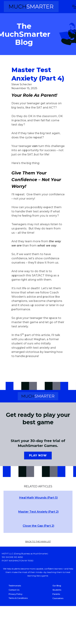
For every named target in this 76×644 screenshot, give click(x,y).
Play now (38, 455)
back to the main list (38, 541)
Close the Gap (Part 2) (38, 526)
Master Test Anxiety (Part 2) (38, 512)
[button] (74, 7)
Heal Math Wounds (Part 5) (38, 498)
